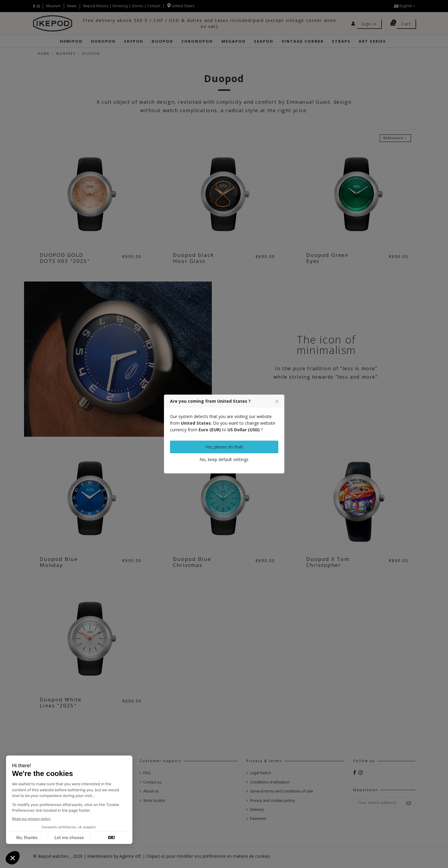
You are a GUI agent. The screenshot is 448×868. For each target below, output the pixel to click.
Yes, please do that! (224, 447)
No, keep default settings (224, 459)
